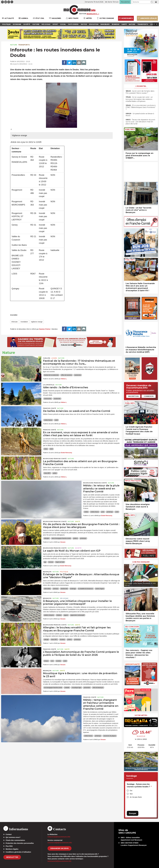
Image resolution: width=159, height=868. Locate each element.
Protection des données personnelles (20, 843)
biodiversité (64, 589)
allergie (46, 640)
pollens (75, 538)
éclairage (73, 589)
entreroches (48, 399)
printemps (110, 512)
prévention (87, 688)
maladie (67, 688)
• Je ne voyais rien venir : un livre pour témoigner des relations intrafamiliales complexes (139, 99)
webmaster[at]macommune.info (59, 861)
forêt (51, 449)
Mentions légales (12, 849)
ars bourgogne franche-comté (53, 688)
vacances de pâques (110, 736)
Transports (24, 45)
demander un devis (60, 848)
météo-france (48, 420)
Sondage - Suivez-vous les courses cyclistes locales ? (139, 785)
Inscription (133, 396)
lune (52, 661)
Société (78, 548)
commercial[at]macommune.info (60, 843)
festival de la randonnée (51, 375)
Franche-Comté (50, 408)
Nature (14, 45)
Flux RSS (9, 846)
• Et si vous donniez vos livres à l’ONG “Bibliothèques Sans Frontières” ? (141, 107)
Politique (64, 572)
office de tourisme (66, 375)
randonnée (78, 375)
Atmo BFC (47, 473)
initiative (59, 615)
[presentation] (126, 575)
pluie (103, 512)
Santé (77, 522)
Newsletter (12, 857)
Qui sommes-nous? (13, 837)
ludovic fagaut (100, 589)
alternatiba (47, 589)
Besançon (47, 572)
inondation (24, 322)
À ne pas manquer (141, 562)
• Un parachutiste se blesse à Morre (140, 115)
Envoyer (133, 813)
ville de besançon (98, 688)
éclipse (46, 661)
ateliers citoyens (49, 615)
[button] (152, 2)
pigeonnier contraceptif (77, 615)
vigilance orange (37, 322)
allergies (47, 538)
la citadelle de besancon (86, 589)
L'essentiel (141, 86)
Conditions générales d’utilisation (18, 852)
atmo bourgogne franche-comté (61, 538)
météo (86, 512)
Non (131, 794)
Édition (83, 14)
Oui (131, 791)
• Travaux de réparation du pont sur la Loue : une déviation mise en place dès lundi (140, 122)
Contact (9, 834)
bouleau (62, 640)
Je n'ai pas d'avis (136, 797)
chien (46, 449)
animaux (56, 589)
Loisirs (54, 358)
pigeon (66, 615)
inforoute (14, 322)
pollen (55, 473)
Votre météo (141, 715)
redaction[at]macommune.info (59, 837)
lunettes (58, 661)
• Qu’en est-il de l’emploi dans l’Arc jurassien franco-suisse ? (140, 92)
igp (45, 562)
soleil (56, 420)
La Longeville (49, 385)
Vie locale (64, 598)
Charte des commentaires (15, 840)
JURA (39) (47, 358)
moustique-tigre (77, 688)
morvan (51, 562)
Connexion (149, 396)
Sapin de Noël (60, 562)
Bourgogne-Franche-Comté (55, 459)
